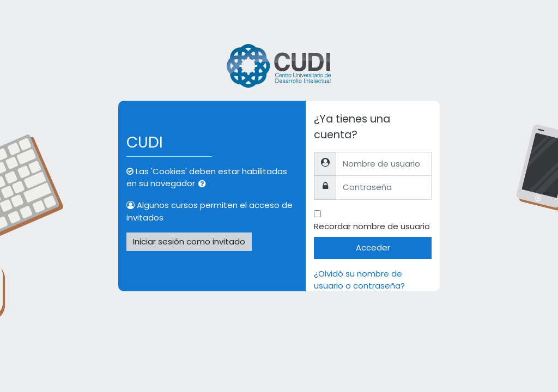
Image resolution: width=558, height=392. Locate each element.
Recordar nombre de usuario (372, 226)
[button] (204, 184)
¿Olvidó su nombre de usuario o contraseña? (359, 280)
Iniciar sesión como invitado (189, 241)
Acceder (373, 247)
